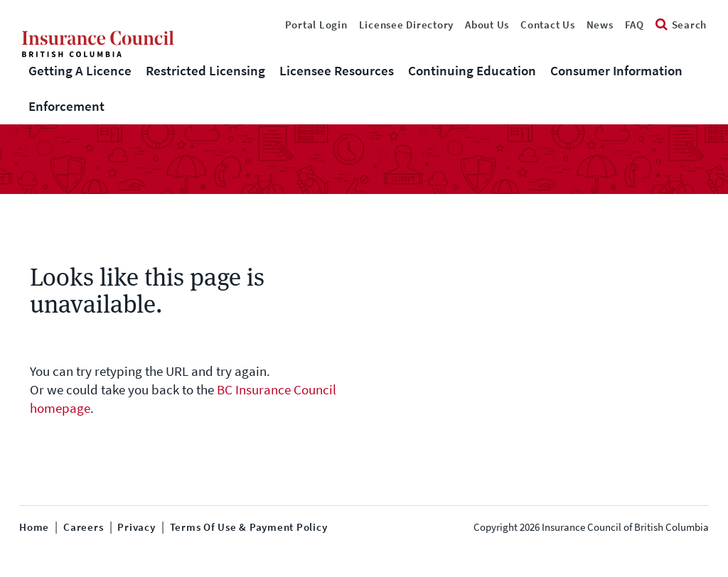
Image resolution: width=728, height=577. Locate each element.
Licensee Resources (337, 71)
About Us (487, 25)
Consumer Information (616, 71)
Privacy (136, 527)
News (600, 25)
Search (681, 25)
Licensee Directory (407, 25)
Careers (83, 527)
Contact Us (548, 25)
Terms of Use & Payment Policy (249, 527)
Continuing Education (472, 71)
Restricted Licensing (205, 71)
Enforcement (66, 106)
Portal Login (316, 25)
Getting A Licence (80, 71)
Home (34, 527)
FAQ (635, 25)
